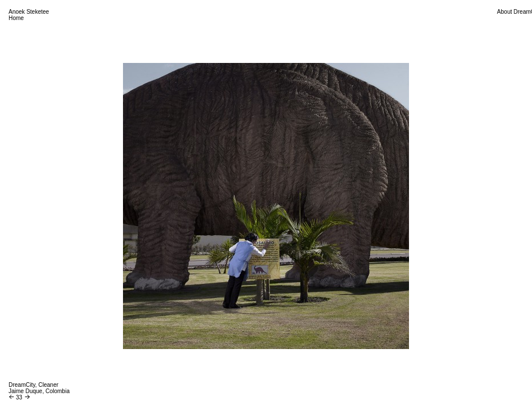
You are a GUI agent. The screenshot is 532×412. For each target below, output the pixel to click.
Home (16, 18)
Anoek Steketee (29, 12)
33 (19, 397)
